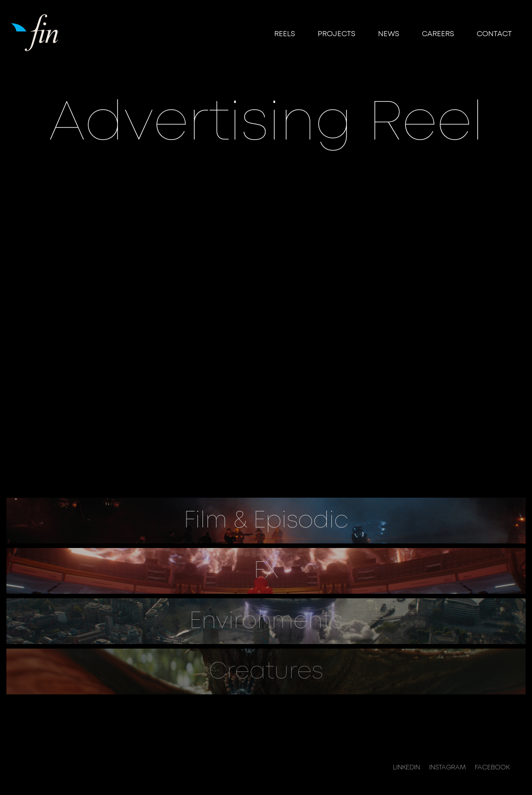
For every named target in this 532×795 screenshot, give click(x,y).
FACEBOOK (492, 768)
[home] (36, 32)
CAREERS (438, 34)
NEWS (388, 34)
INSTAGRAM (447, 768)
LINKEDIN (407, 768)
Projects (336, 34)
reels (285, 34)
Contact (494, 34)
